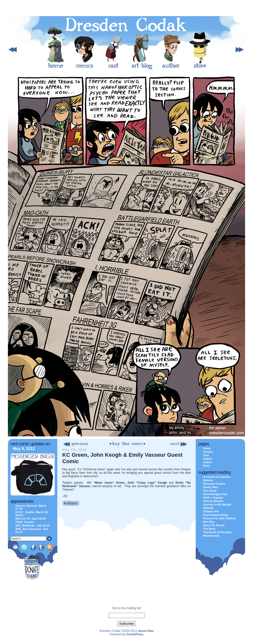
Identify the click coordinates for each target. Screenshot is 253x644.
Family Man (211, 487)
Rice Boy (209, 522)
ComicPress (135, 634)
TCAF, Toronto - (25, 522)
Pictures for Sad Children (219, 518)
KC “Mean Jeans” (101, 483)
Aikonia (208, 480)
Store (207, 466)
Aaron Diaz (146, 631)
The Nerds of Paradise (217, 532)
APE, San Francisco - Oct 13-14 (32, 530)
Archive (208, 452)
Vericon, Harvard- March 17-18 (31, 507)
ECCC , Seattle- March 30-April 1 (32, 514)
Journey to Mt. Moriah (217, 504)
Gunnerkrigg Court (215, 494)
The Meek (209, 529)
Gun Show (210, 491)
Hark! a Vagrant (213, 498)
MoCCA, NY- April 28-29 (31, 519)
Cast (206, 455)
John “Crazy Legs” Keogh (147, 483)
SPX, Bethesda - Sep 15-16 (32, 525)
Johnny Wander (213, 501)
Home (207, 448)
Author (208, 462)
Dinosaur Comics (214, 484)
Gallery (208, 459)
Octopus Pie (211, 511)
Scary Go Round (214, 525)
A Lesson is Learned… (218, 477)
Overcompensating (215, 515)
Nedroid (208, 508)
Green (119, 483)
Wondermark (211, 536)
